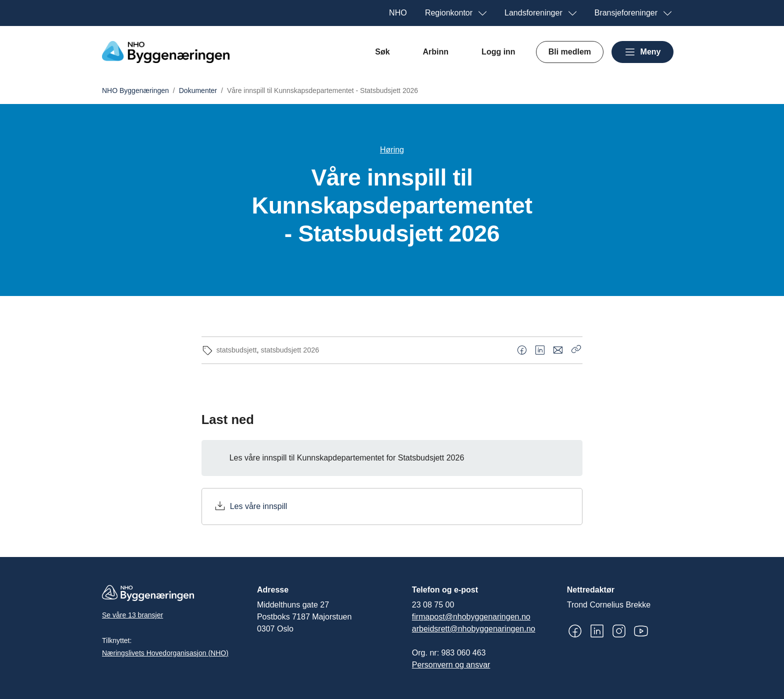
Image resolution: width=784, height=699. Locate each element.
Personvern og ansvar (451, 665)
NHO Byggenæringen (135, 90)
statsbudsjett (237, 350)
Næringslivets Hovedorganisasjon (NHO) (165, 653)
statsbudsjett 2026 (290, 350)
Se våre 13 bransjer (132, 615)
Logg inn (498, 52)
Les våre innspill (259, 506)
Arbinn (436, 52)
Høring (392, 150)
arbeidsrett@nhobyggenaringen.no (474, 629)
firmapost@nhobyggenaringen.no (471, 617)
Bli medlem (570, 52)
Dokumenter (198, 90)
